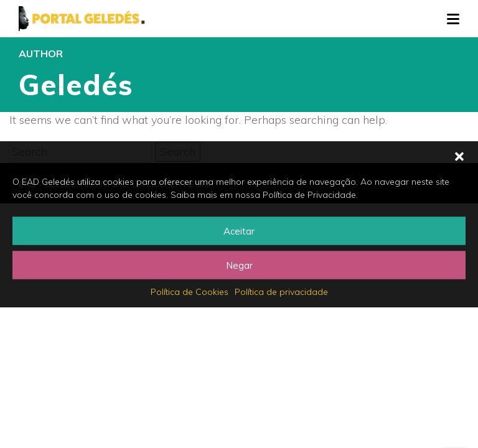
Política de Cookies (190, 292)
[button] (459, 157)
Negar (239, 265)
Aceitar (239, 231)
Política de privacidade (281, 292)
